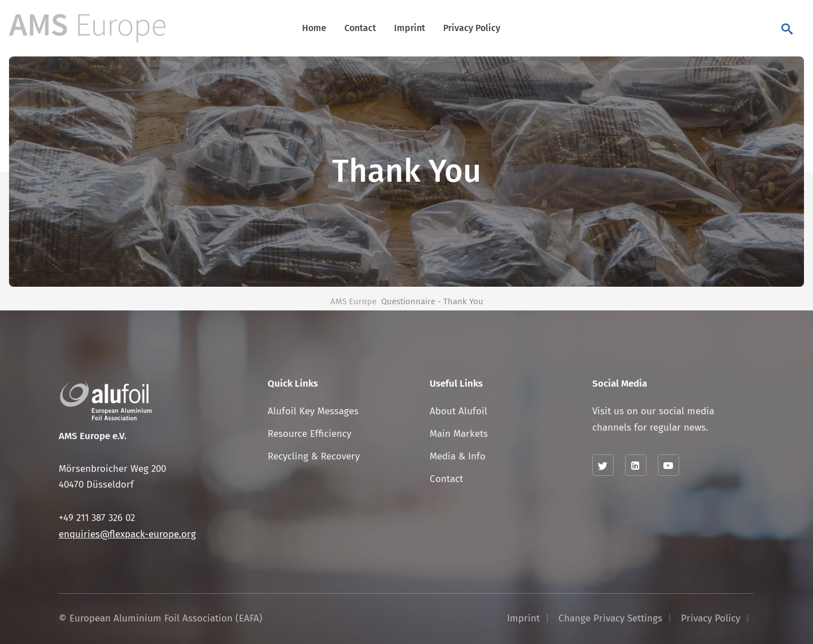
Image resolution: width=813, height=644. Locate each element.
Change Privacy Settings (610, 618)
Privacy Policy (472, 28)
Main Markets (459, 434)
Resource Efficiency (309, 434)
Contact (360, 28)
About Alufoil (458, 411)
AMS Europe (353, 301)
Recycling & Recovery (314, 456)
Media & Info (458, 456)
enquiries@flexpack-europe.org (127, 534)
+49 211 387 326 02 (97, 518)
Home (314, 28)
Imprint (410, 28)
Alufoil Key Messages (313, 411)
